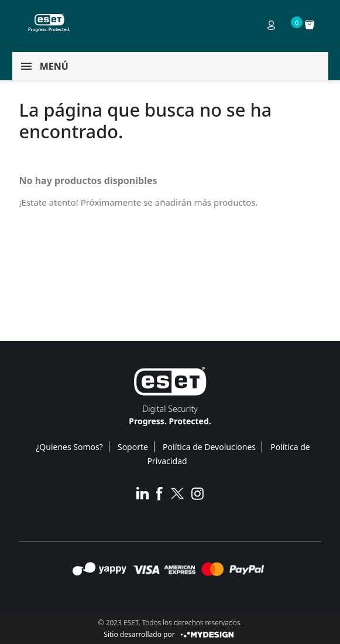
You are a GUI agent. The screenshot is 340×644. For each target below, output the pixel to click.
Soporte (133, 447)
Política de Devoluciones (209, 447)
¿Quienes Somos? (69, 447)
